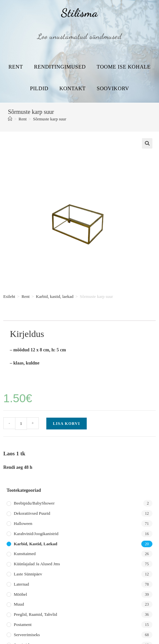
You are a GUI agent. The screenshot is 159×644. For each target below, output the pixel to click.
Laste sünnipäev (28, 574)
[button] (147, 143)
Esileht (9, 296)
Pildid (39, 88)
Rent (16, 67)
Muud (19, 604)
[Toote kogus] (21, 424)
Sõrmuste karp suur (49, 119)
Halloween (23, 523)
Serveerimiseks (27, 635)
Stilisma (79, 13)
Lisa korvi (67, 424)
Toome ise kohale (124, 67)
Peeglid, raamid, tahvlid (35, 614)
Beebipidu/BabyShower (34, 503)
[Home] (10, 119)
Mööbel (20, 594)
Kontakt (73, 88)
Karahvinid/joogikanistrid (36, 534)
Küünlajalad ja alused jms (37, 564)
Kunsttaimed (25, 554)
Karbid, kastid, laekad (55, 296)
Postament (23, 624)
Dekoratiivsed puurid (32, 513)
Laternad (21, 584)
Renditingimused (60, 67)
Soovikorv (113, 88)
